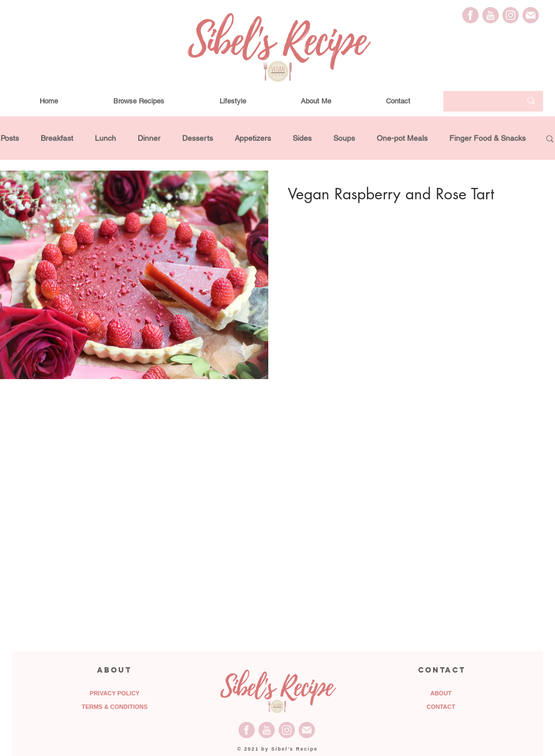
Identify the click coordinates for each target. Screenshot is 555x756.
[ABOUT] (441, 694)
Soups (344, 138)
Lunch (105, 138)
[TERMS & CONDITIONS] (115, 707)
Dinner (149, 138)
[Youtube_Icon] (491, 15)
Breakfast (57, 138)
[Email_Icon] (531, 15)
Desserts (198, 138)
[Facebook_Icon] (470, 15)
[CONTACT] (441, 707)
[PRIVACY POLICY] (115, 694)
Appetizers (253, 138)
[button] (550, 139)
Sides (302, 138)
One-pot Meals (402, 138)
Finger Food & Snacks (488, 138)
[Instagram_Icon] (511, 15)
